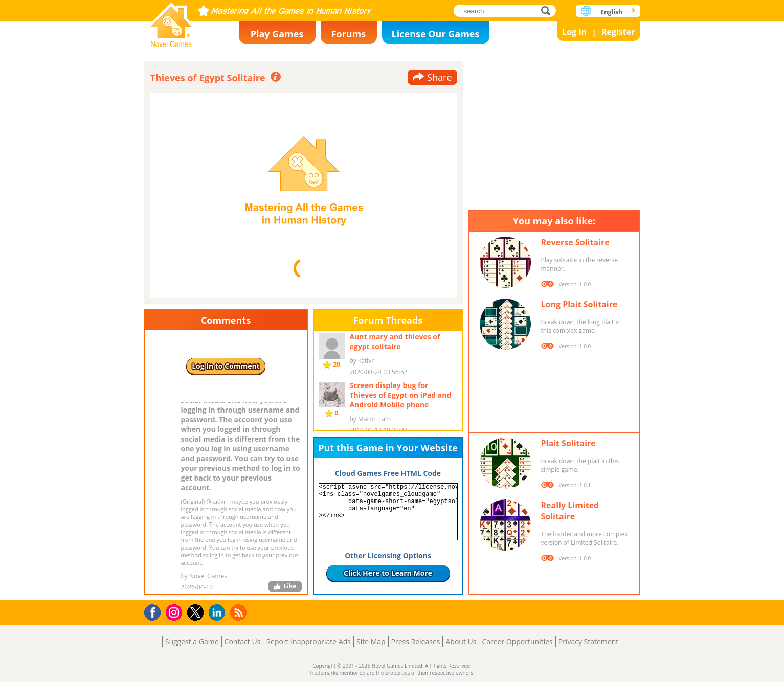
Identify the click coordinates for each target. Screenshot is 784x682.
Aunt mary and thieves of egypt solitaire (395, 342)
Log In (574, 32)
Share (439, 77)
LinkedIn (219, 613)
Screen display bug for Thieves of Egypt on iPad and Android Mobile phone (401, 395)
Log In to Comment (226, 366)
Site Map (371, 641)
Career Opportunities (517, 641)
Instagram (175, 612)
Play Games (277, 34)
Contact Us (243, 641)
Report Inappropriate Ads (308, 641)
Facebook (155, 611)
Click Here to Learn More (388, 573)
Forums (349, 34)
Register (618, 32)
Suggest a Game (192, 641)
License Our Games (436, 34)
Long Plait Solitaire (579, 304)
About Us (461, 641)
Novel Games (171, 22)
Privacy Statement (589, 641)
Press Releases (416, 641)
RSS (240, 612)
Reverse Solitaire (575, 242)
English (611, 12)
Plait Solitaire (568, 443)
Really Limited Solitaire (570, 511)
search (548, 10)
